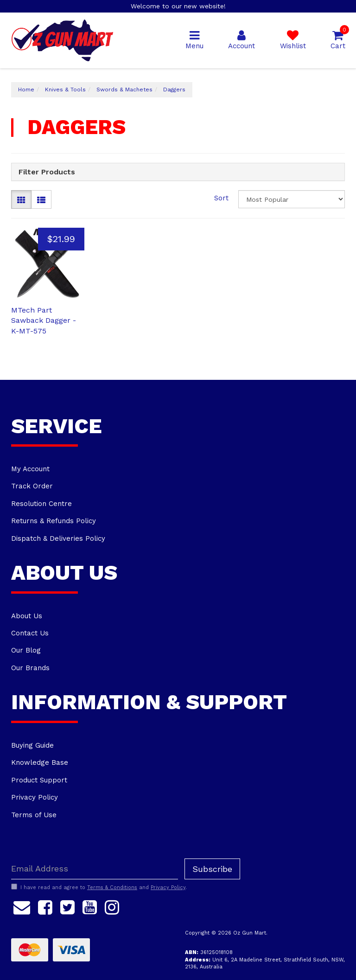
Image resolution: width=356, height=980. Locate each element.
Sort (221, 198)
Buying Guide (32, 745)
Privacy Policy (35, 797)
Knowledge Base (40, 762)
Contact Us (30, 633)
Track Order (32, 486)
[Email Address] (95, 869)
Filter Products (47, 172)
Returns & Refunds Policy (54, 521)
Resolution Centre (41, 504)
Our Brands (30, 668)
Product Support (39, 780)
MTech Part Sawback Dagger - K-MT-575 (44, 321)
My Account (30, 469)
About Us (27, 616)
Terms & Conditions (112, 887)
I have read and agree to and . (99, 887)
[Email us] (22, 906)
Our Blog (26, 650)
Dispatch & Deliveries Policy (58, 538)
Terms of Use (34, 815)
